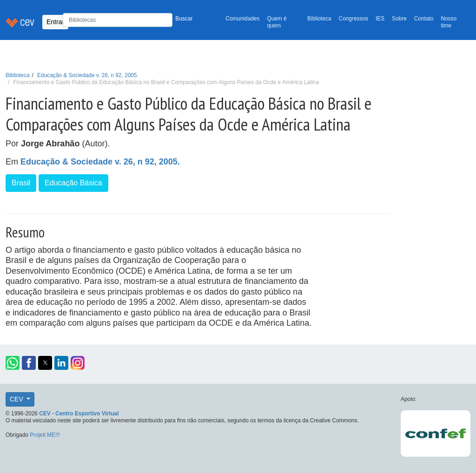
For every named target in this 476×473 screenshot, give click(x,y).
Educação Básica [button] (73, 183)
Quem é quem (277, 22)
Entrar (55, 22)
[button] (13, 363)
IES (380, 19)
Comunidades (242, 19)
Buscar (184, 19)
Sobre (399, 19)
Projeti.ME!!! (45, 435)
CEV (17, 399)
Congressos (354, 19)
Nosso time (449, 22)
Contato (424, 19)
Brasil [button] (21, 183)
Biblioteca (319, 19)
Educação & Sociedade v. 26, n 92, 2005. (88, 75)
